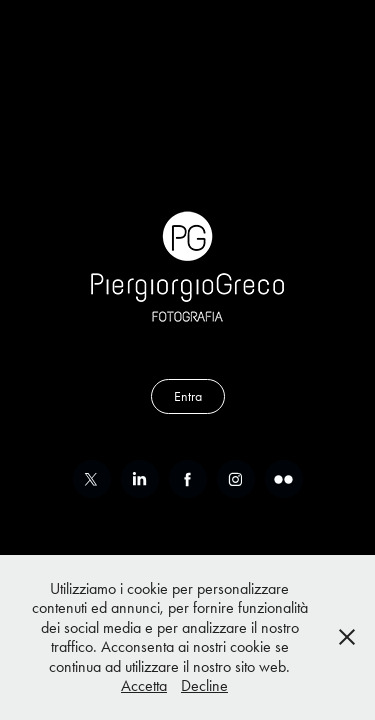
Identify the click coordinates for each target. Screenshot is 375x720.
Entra (188, 396)
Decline (204, 685)
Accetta (144, 685)
